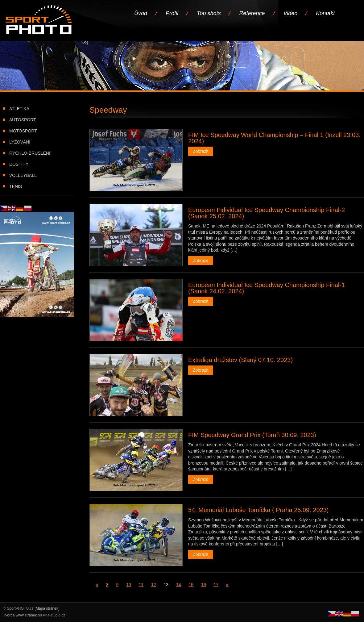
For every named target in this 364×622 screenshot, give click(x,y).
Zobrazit (201, 151)
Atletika (19, 109)
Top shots (209, 13)
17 (216, 585)
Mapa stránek (47, 608)
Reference (252, 13)
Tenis (16, 186)
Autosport (23, 120)
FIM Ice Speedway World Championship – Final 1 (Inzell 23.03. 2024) (274, 138)
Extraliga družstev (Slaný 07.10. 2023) (240, 360)
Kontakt (325, 13)
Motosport (23, 131)
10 (129, 585)
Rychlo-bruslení (30, 153)
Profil (172, 13)
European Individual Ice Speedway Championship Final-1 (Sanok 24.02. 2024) (267, 288)
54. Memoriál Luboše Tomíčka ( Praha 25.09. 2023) (258, 510)
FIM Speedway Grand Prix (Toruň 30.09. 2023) (252, 435)
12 (154, 585)
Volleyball (23, 175)
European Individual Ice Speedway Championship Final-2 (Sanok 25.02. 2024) (267, 213)
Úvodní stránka (39, 20)
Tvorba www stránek (20, 615)
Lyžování (20, 142)
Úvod (141, 13)
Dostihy (19, 164)
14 (179, 585)
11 (141, 585)
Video (291, 13)
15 (191, 585)
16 (204, 585)
